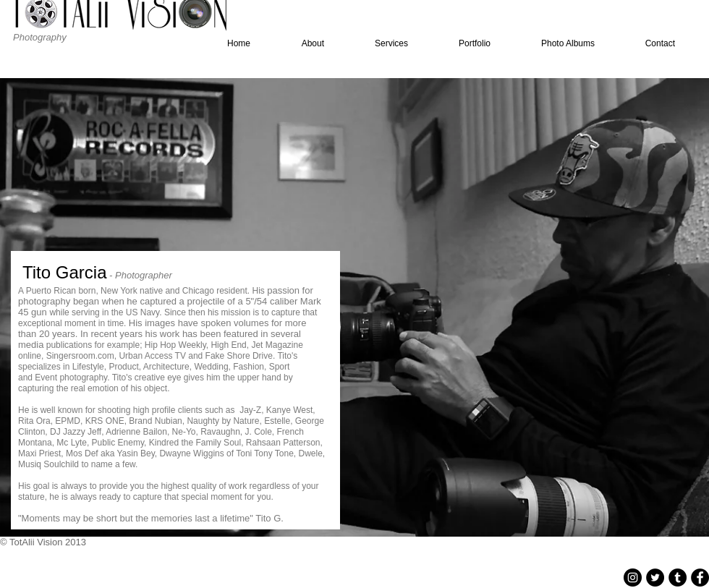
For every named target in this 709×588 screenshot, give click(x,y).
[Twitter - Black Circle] (655, 578)
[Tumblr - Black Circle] (678, 578)
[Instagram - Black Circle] (633, 578)
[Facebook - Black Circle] (700, 578)
